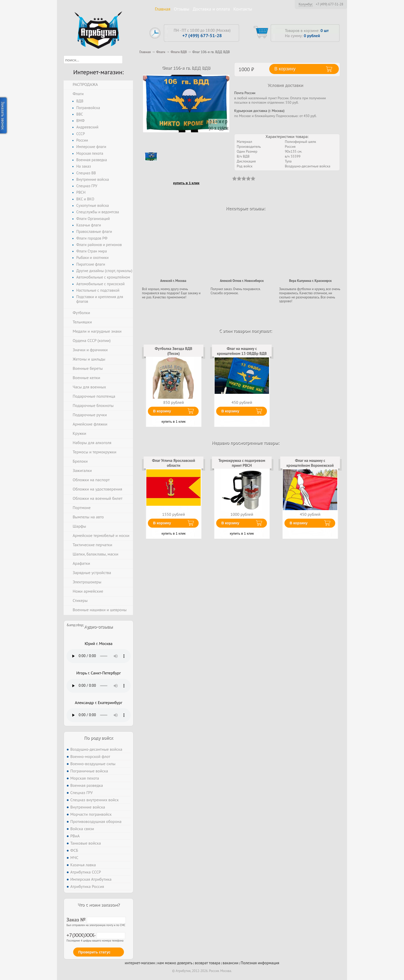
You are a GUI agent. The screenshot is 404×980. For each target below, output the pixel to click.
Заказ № (96, 920)
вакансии (230, 963)
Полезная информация (260, 963)
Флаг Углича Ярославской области (174, 463)
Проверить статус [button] (94, 952)
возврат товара (208, 963)
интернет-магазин (140, 963)
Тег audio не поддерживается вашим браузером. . (99, 656)
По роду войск (99, 738)
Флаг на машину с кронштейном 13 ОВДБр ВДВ (242, 351)
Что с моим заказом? (98, 905)
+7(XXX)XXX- (96, 935)
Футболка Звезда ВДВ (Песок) (174, 351)
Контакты (243, 9)
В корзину (162, 411)
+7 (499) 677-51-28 (329, 4)
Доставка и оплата (211, 9)
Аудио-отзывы (99, 627)
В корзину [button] (285, 69)
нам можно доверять (175, 963)
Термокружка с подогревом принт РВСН (242, 463)
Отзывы (182, 9)
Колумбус (306, 4)
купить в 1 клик (186, 183)
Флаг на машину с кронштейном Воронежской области (310, 465)
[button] (127, 60)
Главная (163, 9)
